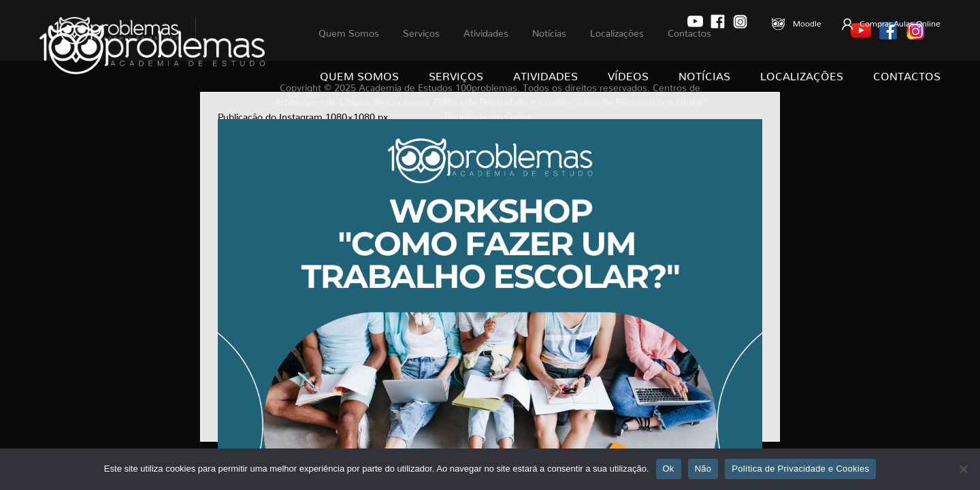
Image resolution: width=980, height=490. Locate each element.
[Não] (963, 469)
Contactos (907, 73)
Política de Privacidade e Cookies (800, 469)
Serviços (456, 73)
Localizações (802, 73)
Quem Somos (359, 73)
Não (703, 469)
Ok (669, 469)
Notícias (704, 73)
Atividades (545, 73)
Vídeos (628, 73)
